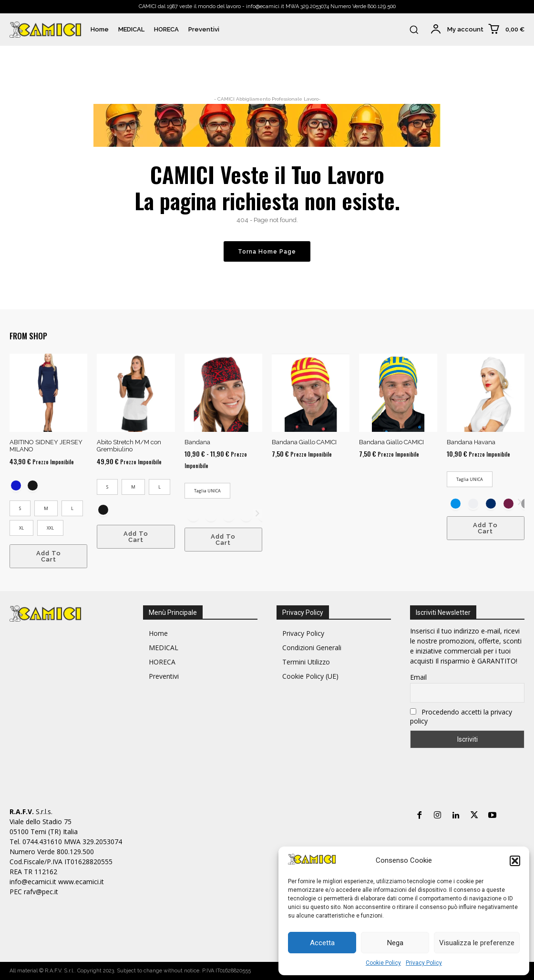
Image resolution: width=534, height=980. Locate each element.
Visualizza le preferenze (477, 943)
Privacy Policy (424, 963)
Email (418, 677)
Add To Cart (49, 556)
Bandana (197, 442)
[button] (515, 861)
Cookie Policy (383, 963)
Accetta (322, 943)
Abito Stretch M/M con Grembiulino (129, 446)
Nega (395, 943)
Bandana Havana (471, 442)
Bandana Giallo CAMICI (304, 442)
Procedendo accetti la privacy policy (461, 716)
